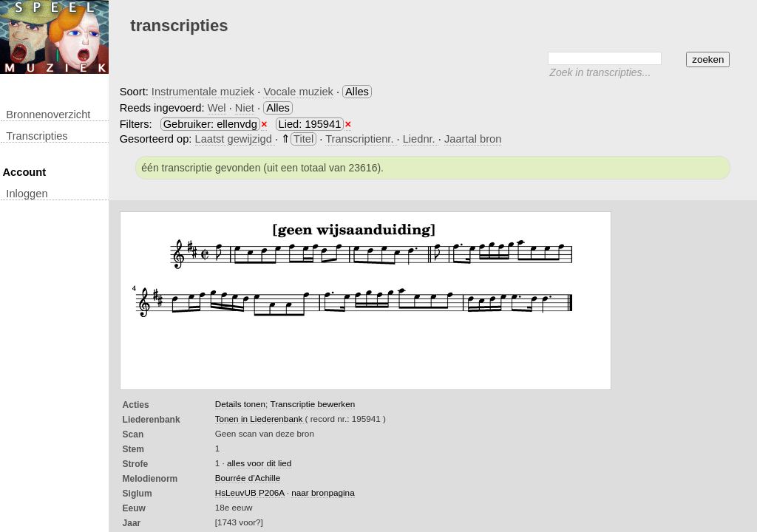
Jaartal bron (473, 139)
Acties (136, 405)
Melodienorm (150, 479)
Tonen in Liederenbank (260, 419)
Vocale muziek (298, 92)
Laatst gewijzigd (235, 139)
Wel (217, 108)
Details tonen (240, 404)
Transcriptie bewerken (312, 404)
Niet (245, 108)
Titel (303, 139)
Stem (133, 449)
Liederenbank (152, 420)
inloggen (27, 194)
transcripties (37, 136)
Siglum (138, 494)
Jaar (132, 523)
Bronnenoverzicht (48, 115)
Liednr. (421, 139)
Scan (133, 434)
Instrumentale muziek (203, 92)
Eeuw (134, 508)
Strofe (136, 464)
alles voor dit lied (259, 463)
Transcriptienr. (361, 139)
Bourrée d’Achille (248, 478)
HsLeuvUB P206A (250, 492)
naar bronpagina (323, 492)
